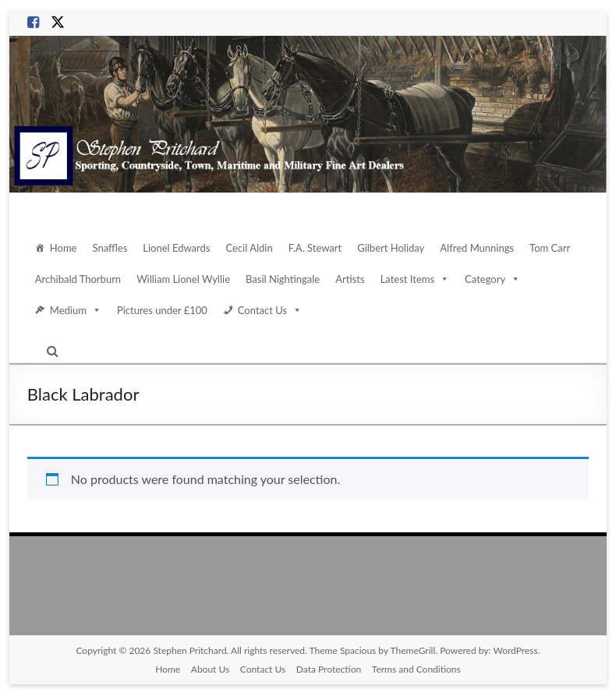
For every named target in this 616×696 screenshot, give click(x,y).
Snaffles (111, 247)
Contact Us (269, 310)
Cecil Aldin (253, 247)
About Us (209, 670)
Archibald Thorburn (78, 279)
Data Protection (329, 670)
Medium (75, 310)
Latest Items (414, 279)
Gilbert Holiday (396, 247)
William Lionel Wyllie (182, 279)
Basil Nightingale (283, 279)
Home (64, 247)
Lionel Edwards (179, 247)
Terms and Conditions (416, 670)
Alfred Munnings (481, 247)
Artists (349, 279)
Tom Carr (554, 247)
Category (493, 279)
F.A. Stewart (320, 247)
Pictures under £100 (161, 310)
